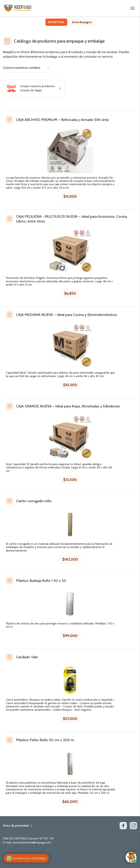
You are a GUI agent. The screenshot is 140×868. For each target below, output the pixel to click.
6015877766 (56, 22)
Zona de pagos (82, 22)
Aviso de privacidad (16, 826)
